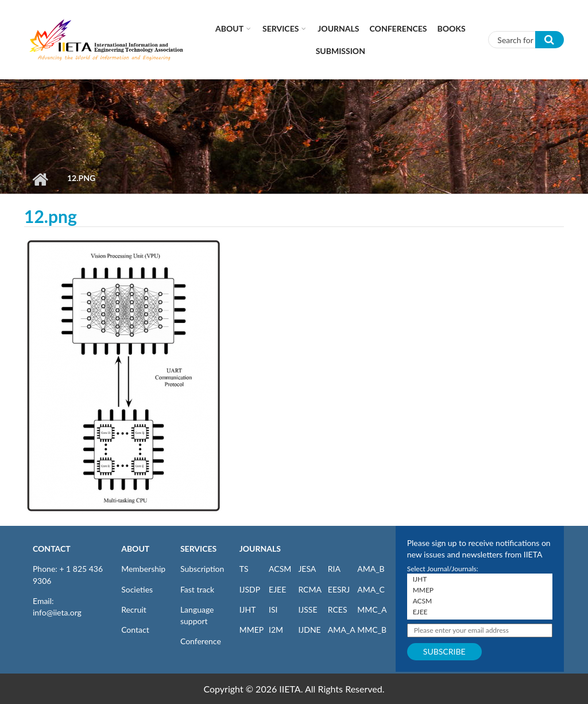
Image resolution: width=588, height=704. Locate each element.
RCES (338, 609)
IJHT (248, 609)
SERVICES (198, 549)
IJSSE (307, 609)
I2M (276, 630)
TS (244, 569)
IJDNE (309, 630)
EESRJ (339, 589)
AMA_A (342, 630)
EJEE (277, 589)
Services (281, 28)
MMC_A (372, 609)
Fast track (197, 589)
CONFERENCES (399, 28)
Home (40, 179)
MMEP (252, 630)
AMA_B (371, 569)
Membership (143, 569)
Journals (338, 28)
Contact (135, 630)
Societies (137, 589)
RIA (334, 569)
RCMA (310, 589)
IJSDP (250, 589)
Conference (201, 641)
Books (452, 28)
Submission (341, 51)
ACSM (280, 569)
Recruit (134, 609)
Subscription (202, 569)
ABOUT (135, 549)
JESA (307, 569)
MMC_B (372, 630)
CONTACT (52, 549)
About (229, 28)
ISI (273, 609)
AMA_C (371, 589)
